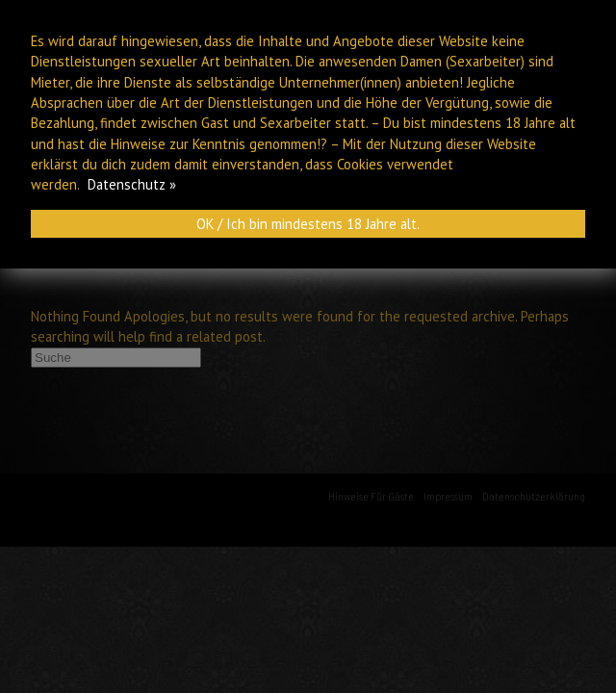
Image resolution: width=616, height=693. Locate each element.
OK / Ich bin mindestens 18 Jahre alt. (308, 224)
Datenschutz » (132, 184)
